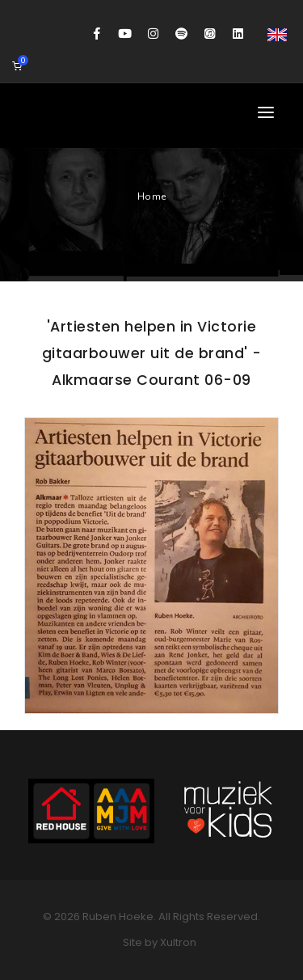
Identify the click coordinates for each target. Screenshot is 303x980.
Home (152, 196)
